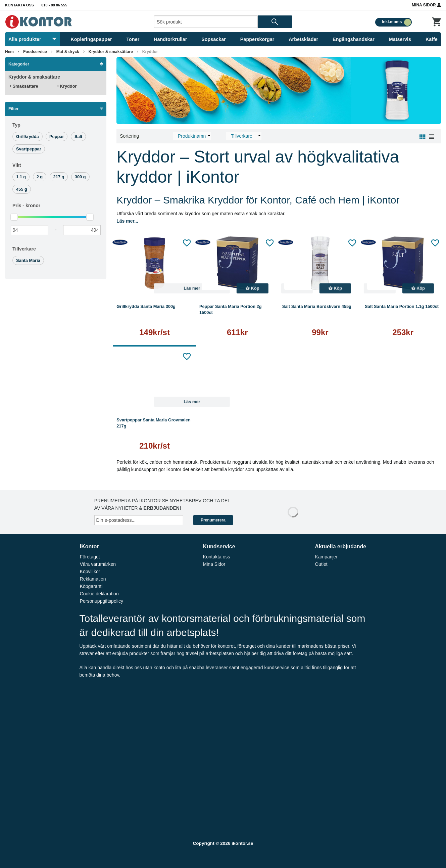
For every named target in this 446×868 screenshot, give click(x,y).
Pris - (26, 205)
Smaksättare (24, 86)
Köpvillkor (90, 572)
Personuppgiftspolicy (102, 601)
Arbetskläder (303, 39)
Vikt (17, 165)
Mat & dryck (68, 52)
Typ (16, 125)
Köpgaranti (91, 586)
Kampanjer (326, 557)
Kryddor (150, 52)
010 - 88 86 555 (54, 5)
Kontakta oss (19, 5)
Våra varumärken (98, 564)
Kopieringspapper (91, 39)
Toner (133, 39)
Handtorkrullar (170, 39)
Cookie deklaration (99, 594)
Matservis (400, 39)
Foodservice (35, 52)
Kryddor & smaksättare (111, 52)
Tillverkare (24, 249)
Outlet (321, 564)
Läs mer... (127, 221)
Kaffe (432, 39)
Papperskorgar (257, 39)
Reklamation (93, 579)
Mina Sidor (426, 5)
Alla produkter (32, 39)
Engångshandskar (354, 39)
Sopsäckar (214, 39)
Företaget (90, 557)
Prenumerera (213, 520)
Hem (9, 52)
